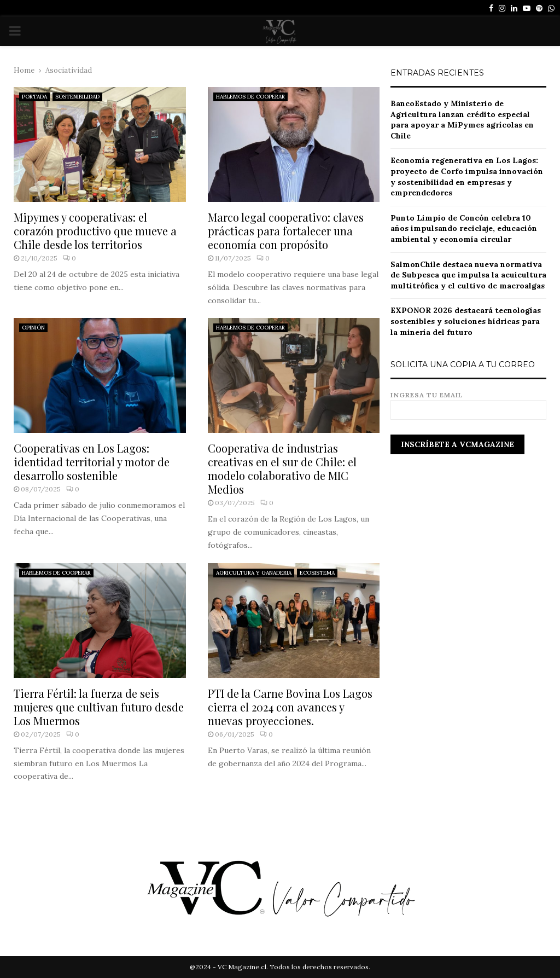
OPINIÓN (33, 328)
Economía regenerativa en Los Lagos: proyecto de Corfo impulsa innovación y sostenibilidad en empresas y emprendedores (467, 176)
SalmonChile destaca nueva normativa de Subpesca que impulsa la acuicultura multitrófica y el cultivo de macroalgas (468, 275)
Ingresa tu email (468, 403)
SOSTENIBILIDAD (77, 97)
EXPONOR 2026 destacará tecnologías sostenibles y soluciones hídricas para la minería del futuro (466, 321)
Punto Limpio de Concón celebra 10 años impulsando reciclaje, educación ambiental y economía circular (464, 228)
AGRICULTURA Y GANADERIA (254, 573)
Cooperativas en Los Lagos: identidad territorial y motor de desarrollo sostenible (92, 462)
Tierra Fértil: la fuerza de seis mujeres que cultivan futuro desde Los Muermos (99, 707)
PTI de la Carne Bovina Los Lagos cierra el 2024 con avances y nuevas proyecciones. (290, 707)
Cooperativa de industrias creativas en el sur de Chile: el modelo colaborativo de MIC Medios (282, 468)
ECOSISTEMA (317, 573)
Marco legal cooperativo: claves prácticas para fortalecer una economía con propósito (286, 231)
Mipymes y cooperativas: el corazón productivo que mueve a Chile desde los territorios (95, 231)
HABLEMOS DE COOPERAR (250, 97)
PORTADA (34, 97)
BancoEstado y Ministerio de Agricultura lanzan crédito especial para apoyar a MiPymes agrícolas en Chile (462, 120)
